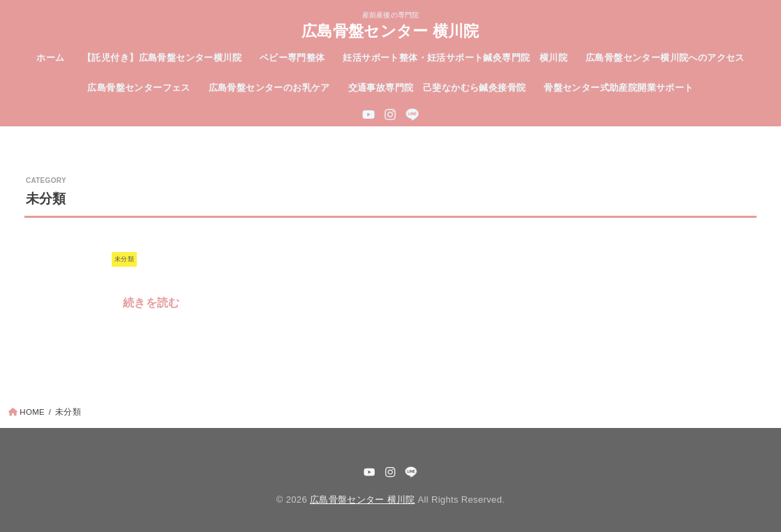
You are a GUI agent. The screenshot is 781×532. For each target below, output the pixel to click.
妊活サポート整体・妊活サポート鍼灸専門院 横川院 (455, 58)
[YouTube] (369, 114)
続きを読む (151, 302)
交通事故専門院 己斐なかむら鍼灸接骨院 (437, 88)
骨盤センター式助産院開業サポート (619, 88)
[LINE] (412, 114)
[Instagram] (390, 114)
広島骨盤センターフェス (139, 88)
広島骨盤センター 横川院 (390, 30)
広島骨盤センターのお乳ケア (269, 88)
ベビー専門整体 (292, 58)
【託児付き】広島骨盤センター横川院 (162, 58)
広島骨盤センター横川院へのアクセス (665, 58)
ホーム (50, 58)
